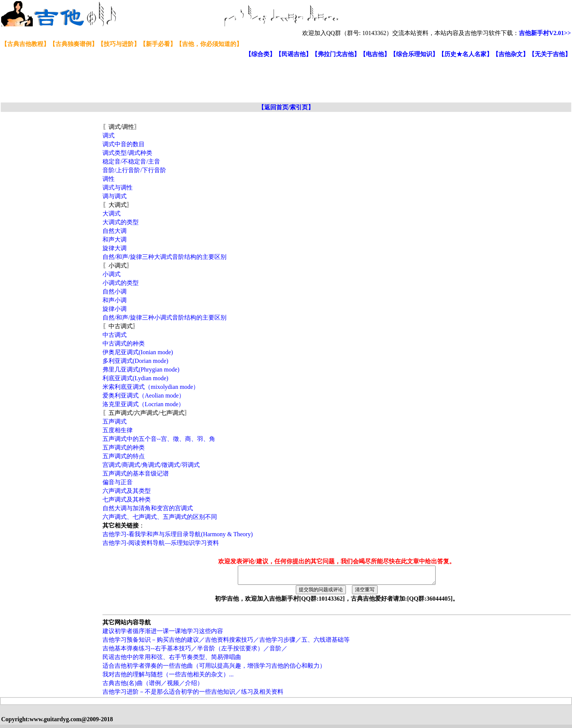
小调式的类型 (121, 283)
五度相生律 (118, 430)
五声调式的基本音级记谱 (136, 473)
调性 (109, 179)
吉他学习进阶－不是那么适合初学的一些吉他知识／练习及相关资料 (193, 695)
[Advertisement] (184, 81)
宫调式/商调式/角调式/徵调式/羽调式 (151, 465)
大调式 (112, 213)
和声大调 (115, 239)
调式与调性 (118, 187)
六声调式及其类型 (127, 491)
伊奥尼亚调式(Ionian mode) (138, 352)
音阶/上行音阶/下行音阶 (134, 170)
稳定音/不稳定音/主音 (131, 161)
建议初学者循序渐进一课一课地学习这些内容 (163, 634)
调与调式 (115, 196)
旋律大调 (115, 248)
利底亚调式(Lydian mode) (135, 378)
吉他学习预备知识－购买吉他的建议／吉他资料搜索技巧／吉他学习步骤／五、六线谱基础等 (226, 643)
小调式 (112, 274)
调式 (109, 135)
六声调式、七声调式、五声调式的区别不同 (160, 517)
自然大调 (115, 231)
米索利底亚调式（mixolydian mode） (151, 387)
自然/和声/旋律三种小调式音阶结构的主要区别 (164, 317)
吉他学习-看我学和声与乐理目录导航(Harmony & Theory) (178, 534)
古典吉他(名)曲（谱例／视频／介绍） (153, 686)
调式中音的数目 (124, 144)
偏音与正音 (118, 482)
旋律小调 (115, 309)
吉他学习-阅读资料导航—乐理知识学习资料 (161, 543)
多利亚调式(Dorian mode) (135, 361)
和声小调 (115, 300)
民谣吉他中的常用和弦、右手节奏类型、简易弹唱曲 (172, 660)
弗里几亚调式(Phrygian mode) (141, 369)
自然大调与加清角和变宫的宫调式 (148, 508)
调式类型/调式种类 (127, 153)
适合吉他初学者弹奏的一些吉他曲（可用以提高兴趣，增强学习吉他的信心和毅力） (214, 669)
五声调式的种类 (124, 447)
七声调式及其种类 (127, 499)
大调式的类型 (121, 222)
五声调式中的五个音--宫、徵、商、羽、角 (159, 439)
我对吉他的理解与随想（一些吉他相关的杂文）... (168, 678)
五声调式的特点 (124, 456)
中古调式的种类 (124, 343)
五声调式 (115, 421)
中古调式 (115, 335)
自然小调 (115, 291)
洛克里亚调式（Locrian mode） (143, 404)
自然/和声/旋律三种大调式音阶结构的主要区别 (164, 257)
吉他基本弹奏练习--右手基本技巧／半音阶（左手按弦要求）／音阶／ (195, 652)
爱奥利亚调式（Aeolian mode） (144, 395)
